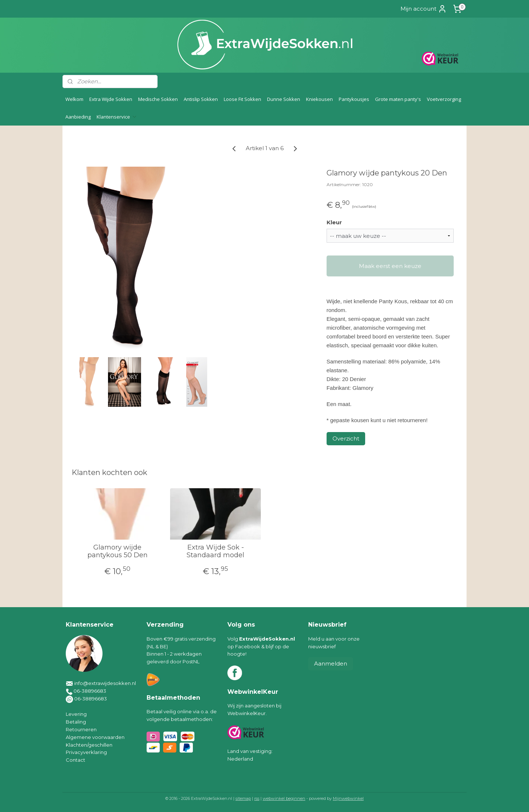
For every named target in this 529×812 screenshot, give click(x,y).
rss (257, 798)
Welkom (74, 99)
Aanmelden (331, 664)
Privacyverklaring (86, 752)
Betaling (76, 722)
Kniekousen (319, 99)
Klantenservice (117, 117)
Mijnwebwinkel (348, 798)
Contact (75, 760)
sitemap (243, 798)
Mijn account (424, 9)
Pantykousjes (354, 99)
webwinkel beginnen (284, 798)
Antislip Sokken (201, 99)
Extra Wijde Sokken (111, 99)
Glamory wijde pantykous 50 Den (118, 552)
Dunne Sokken (284, 99)
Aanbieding (78, 117)
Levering (76, 714)
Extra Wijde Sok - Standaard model (215, 552)
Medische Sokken (158, 99)
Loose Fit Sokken (242, 99)
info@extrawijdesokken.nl (105, 683)
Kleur (334, 222)
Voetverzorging (444, 99)
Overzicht (346, 438)
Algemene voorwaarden (95, 737)
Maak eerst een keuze (390, 266)
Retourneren (81, 729)
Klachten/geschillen (89, 745)
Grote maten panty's (398, 99)
